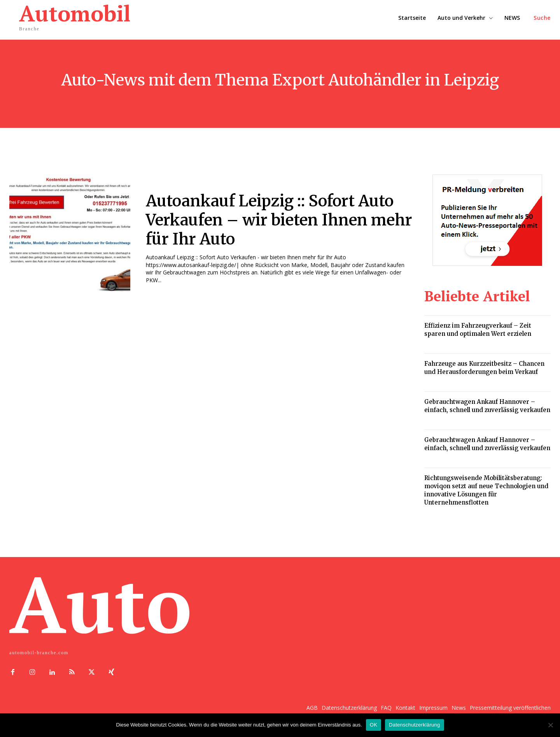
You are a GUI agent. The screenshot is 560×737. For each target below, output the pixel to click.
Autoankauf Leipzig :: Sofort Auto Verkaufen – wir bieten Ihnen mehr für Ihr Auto (279, 220)
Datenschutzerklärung (414, 725)
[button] (542, 18)
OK (374, 725)
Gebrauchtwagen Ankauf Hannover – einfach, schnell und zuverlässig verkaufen (487, 406)
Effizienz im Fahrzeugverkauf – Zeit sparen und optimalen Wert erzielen (478, 330)
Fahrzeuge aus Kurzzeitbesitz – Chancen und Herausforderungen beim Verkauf (484, 368)
